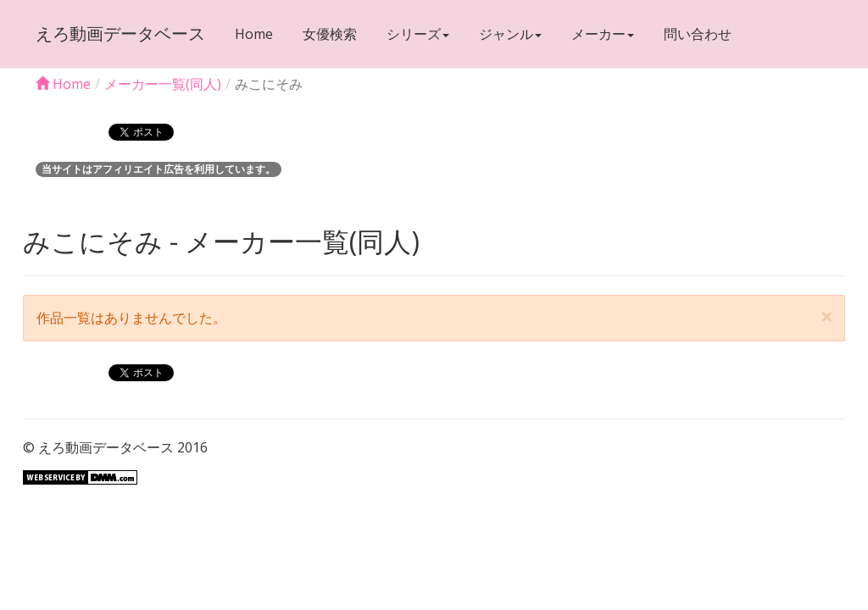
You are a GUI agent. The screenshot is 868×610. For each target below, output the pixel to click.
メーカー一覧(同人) (163, 84)
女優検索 (330, 34)
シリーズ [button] (418, 34)
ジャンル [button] (510, 34)
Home (254, 34)
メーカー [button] (603, 34)
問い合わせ (698, 34)
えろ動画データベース (120, 33)
